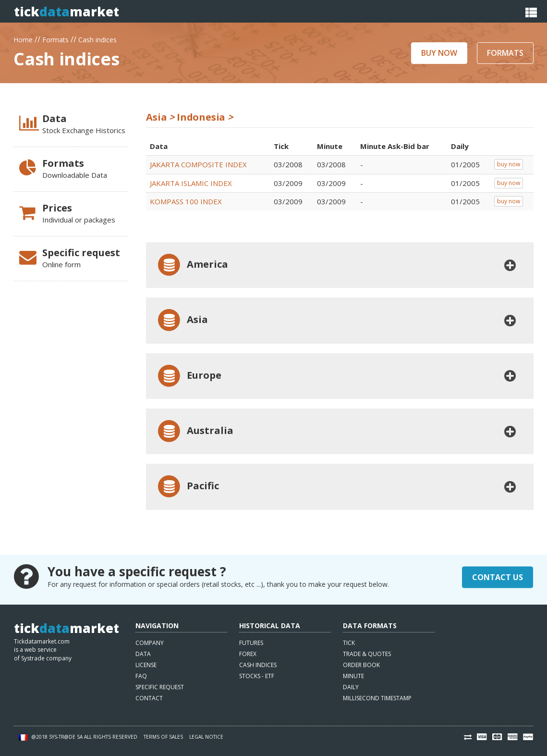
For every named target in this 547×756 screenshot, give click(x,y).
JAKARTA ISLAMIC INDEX (191, 183)
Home (23, 39)
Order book (361, 665)
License (146, 665)
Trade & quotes (367, 654)
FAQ (141, 676)
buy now (509, 164)
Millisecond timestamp (377, 698)
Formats (55, 39)
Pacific (187, 487)
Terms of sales (163, 737)
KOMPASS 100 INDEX (186, 201)
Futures (251, 643)
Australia (194, 431)
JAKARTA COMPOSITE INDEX (198, 164)
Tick (349, 643)
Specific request (160, 687)
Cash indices (97, 39)
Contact (149, 698)
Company (150, 643)
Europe (188, 376)
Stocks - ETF (257, 676)
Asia (182, 320)
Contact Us (498, 577)
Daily (351, 687)
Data (143, 654)
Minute (353, 676)
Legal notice (206, 737)
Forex (248, 654)
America (192, 265)
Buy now (439, 53)
